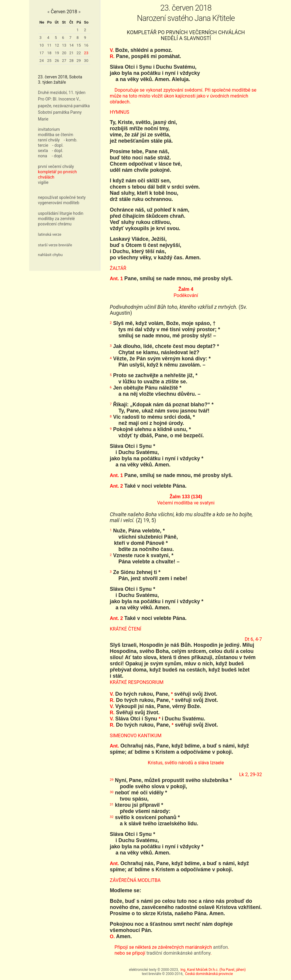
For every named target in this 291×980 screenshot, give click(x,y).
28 (72, 61)
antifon (220, 947)
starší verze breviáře (55, 245)
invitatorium (49, 129)
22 (79, 53)
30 (86, 61)
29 (79, 61)
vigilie (43, 182)
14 (72, 45)
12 (57, 45)
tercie (43, 145)
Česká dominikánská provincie (209, 974)
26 (57, 61)
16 (86, 45)
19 (57, 53)
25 (49, 61)
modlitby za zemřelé (57, 219)
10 (42, 45)
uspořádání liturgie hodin (61, 213)
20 (64, 53)
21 (72, 53)
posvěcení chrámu (55, 224)
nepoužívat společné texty (62, 197)
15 (79, 45)
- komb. (71, 140)
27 (64, 61)
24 (42, 61)
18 (49, 53)
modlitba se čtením (56, 135)
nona (43, 156)
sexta (43, 151)
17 (42, 53)
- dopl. (58, 145)
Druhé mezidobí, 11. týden (62, 93)
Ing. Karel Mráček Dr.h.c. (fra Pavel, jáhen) (213, 970)
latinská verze (50, 234)
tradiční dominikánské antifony (178, 953)
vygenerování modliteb (59, 203)
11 (49, 45)
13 (64, 45)
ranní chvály (49, 140)
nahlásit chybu (50, 255)
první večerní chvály (56, 166)
